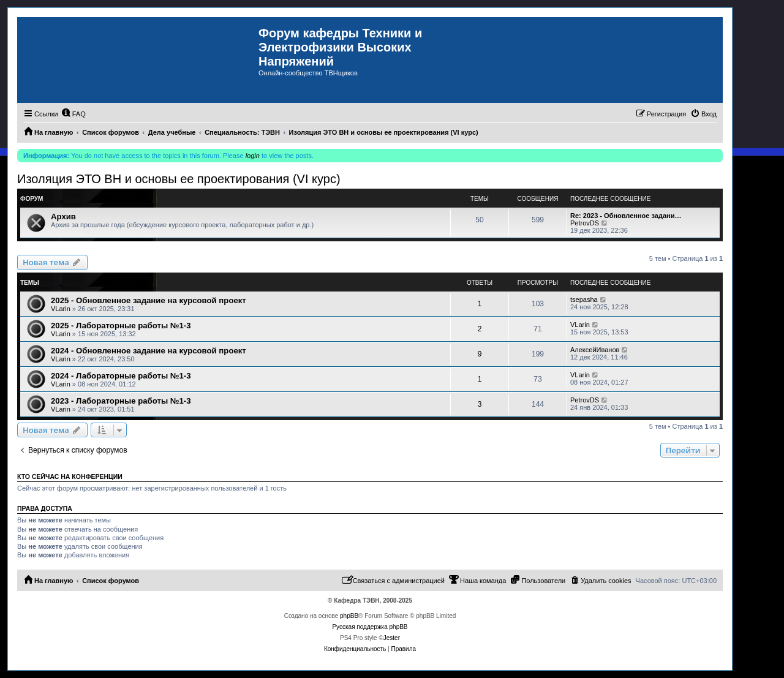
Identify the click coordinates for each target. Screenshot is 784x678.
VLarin (61, 309)
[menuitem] (73, 114)
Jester (392, 638)
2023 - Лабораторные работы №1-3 (121, 401)
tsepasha (584, 299)
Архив (63, 217)
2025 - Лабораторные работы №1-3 (121, 326)
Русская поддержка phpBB (370, 627)
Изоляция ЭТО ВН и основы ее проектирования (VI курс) (179, 179)
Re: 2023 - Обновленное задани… (626, 216)
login (253, 156)
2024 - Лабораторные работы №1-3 (121, 376)
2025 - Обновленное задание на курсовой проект (149, 300)
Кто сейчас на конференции (70, 476)
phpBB (349, 616)
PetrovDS (585, 223)
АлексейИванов (595, 350)
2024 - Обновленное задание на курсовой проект (149, 351)
